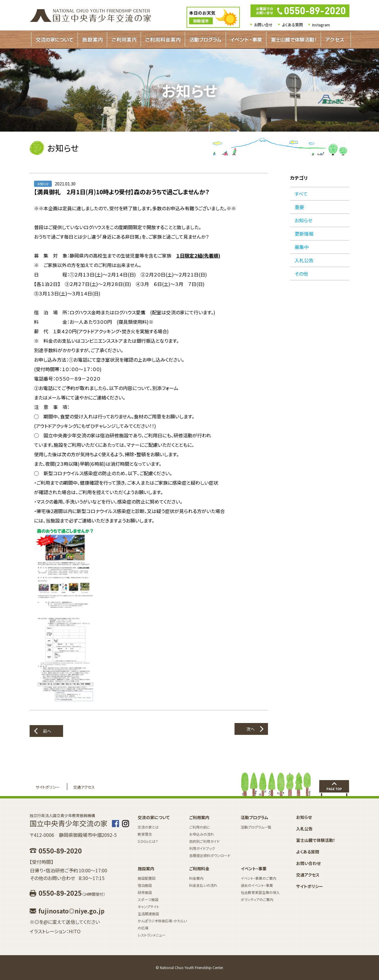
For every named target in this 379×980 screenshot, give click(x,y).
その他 (301, 274)
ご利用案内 (124, 39)
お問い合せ (263, 25)
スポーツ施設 (148, 899)
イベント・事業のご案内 (258, 878)
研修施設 (145, 892)
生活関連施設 (148, 914)
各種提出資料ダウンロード (210, 855)
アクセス (335, 39)
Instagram (321, 25)
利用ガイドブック (202, 848)
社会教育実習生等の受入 (260, 892)
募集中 (302, 247)
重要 (299, 207)
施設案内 (92, 39)
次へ (250, 729)
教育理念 (145, 834)
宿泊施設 (145, 885)
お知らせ (303, 220)
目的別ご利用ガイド (204, 841)
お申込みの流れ (202, 834)
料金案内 (196, 878)
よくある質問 (292, 25)
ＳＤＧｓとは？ (148, 841)
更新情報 (304, 234)
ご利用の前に (200, 827)
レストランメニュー (152, 935)
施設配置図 (147, 878)
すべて (301, 194)
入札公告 (304, 260)
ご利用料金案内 (163, 39)
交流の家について (54, 39)
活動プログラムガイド (205, 39)
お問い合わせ (308, 863)
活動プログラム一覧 (256, 827)
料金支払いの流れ (203, 885)
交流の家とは (148, 827)
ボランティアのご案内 (257, 899)
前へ (47, 731)
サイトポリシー (48, 787)
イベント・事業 (246, 39)
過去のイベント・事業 (257, 885)
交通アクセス (84, 787)
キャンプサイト (148, 907)
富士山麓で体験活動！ (294, 39)
